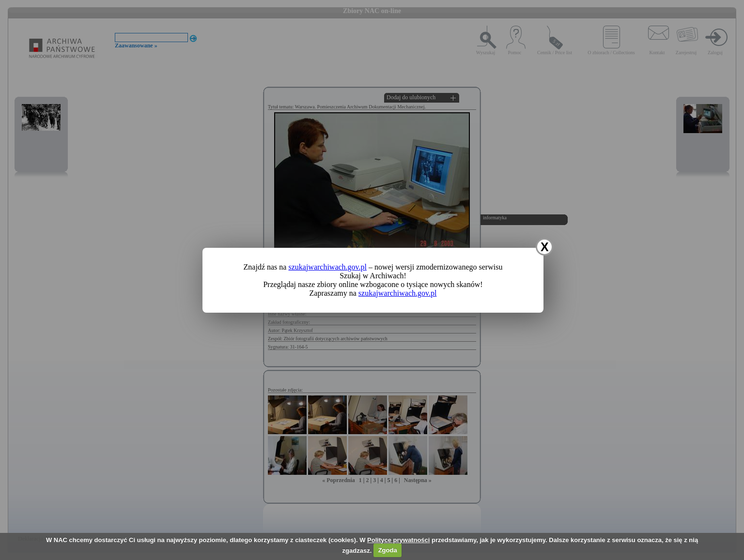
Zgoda (388, 550)
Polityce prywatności (398, 540)
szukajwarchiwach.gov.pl (327, 267)
